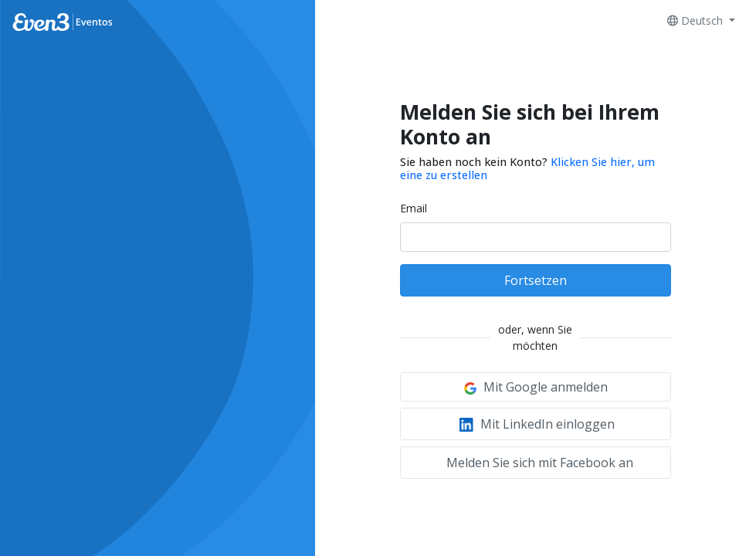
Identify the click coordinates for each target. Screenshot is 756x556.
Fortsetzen (536, 280)
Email (414, 208)
